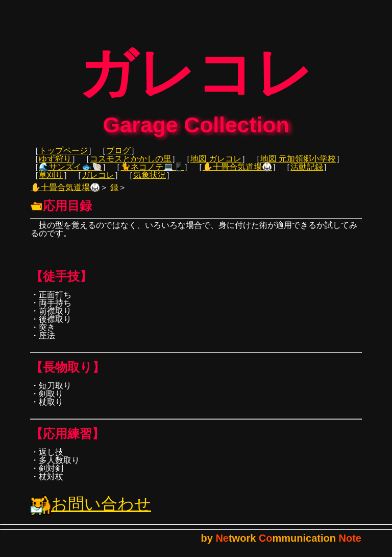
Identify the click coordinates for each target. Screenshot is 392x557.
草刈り (51, 182)
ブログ (118, 158)
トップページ (63, 158)
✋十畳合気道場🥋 (237, 174)
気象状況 (150, 182)
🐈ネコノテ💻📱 (152, 174)
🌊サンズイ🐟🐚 (70, 174)
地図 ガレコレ (216, 166)
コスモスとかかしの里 (131, 166)
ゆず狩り (55, 166)
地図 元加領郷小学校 (298, 166)
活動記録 (307, 174)
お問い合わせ (91, 511)
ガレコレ (98, 182)
